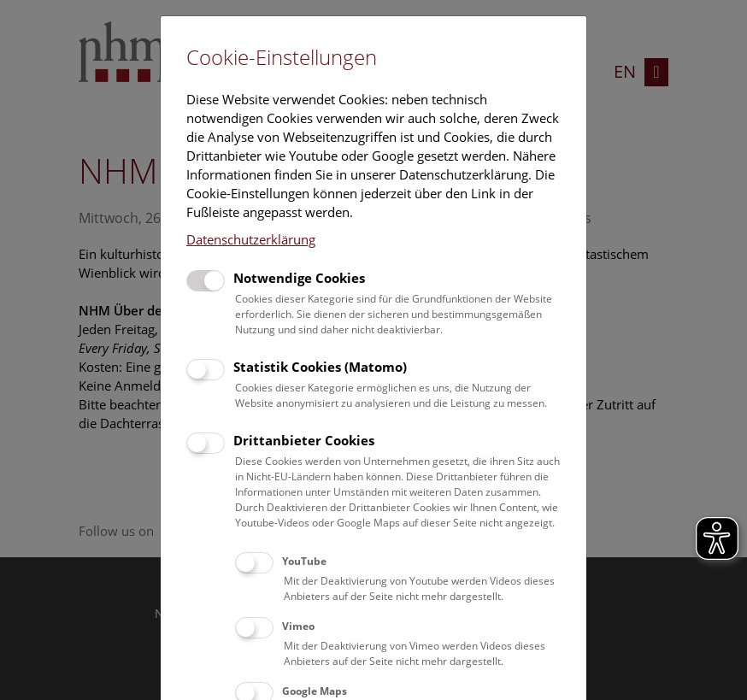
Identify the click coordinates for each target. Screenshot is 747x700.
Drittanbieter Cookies (304, 440)
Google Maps (315, 691)
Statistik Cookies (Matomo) (320, 367)
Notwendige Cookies (299, 278)
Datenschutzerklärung (251, 239)
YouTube (304, 561)
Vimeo (298, 626)
